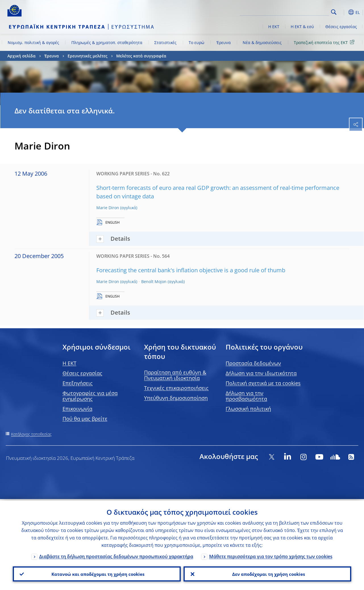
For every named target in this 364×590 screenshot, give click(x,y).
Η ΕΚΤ (274, 27)
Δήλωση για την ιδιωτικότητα (261, 373)
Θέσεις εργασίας (341, 27)
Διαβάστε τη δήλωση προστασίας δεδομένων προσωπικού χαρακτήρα (116, 555)
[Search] (301, 11)
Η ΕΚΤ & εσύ (302, 27)
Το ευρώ (196, 42)
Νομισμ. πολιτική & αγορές (33, 42)
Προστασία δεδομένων (253, 363)
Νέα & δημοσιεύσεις (262, 42)
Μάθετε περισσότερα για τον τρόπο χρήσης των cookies (271, 555)
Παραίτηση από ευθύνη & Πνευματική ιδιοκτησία (175, 375)
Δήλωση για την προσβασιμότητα (246, 396)
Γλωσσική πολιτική (248, 409)
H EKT (69, 363)
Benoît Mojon (154, 282)
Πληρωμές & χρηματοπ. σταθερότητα (107, 42)
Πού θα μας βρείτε (85, 419)
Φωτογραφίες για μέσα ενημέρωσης (90, 396)
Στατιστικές (165, 42)
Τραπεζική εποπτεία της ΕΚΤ (325, 42)
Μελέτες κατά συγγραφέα (141, 56)
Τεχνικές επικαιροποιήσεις (176, 388)
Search (334, 12)
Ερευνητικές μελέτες (88, 56)
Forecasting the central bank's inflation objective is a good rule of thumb (191, 270)
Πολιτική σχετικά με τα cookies (263, 383)
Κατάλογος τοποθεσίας (31, 434)
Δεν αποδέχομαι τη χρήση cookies (267, 573)
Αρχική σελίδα (21, 56)
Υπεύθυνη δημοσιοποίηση (176, 398)
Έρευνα (224, 42)
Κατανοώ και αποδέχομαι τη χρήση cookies (97, 573)
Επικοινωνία (77, 409)
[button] (343, 12)
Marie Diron (108, 208)
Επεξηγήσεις (78, 383)
